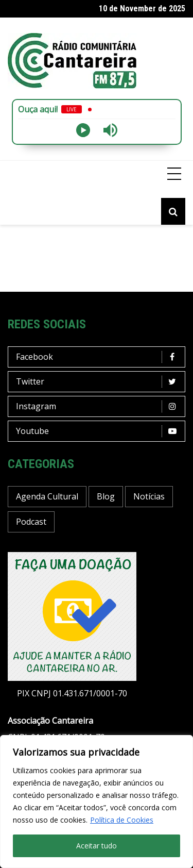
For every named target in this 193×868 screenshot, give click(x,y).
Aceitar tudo (97, 846)
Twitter (99, 382)
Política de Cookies (122, 820)
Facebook (99, 357)
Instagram (99, 406)
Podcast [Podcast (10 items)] (31, 522)
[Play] (83, 130)
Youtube (99, 431)
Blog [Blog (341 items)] (106, 496)
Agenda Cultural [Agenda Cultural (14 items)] (47, 496)
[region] (97, 802)
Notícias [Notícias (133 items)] (149, 496)
